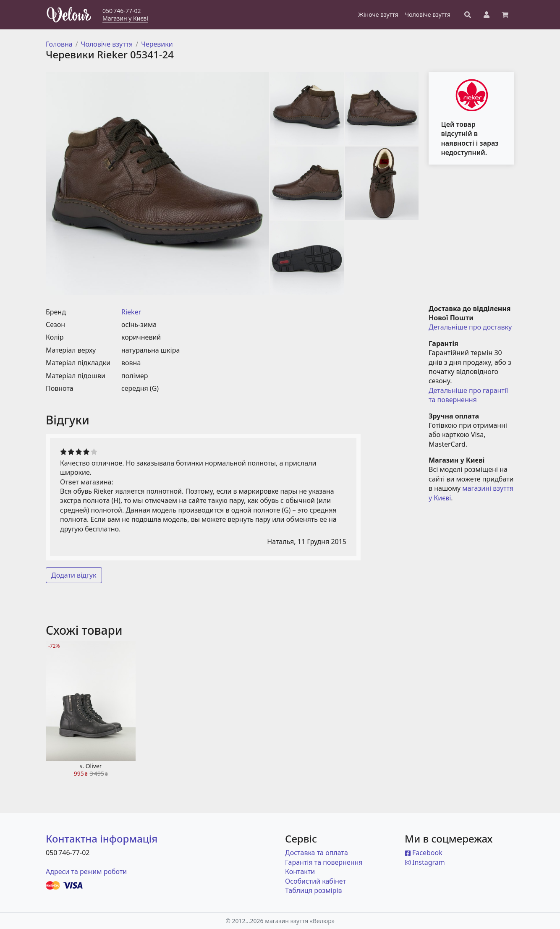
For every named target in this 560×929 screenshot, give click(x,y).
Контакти (300, 871)
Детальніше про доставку (470, 327)
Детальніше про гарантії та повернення (469, 395)
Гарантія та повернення (324, 862)
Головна (59, 44)
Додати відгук (74, 575)
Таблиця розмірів (314, 890)
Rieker (131, 312)
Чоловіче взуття (107, 44)
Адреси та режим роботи (86, 871)
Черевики (157, 44)
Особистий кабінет (315, 881)
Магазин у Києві (125, 18)
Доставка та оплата (317, 853)
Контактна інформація (102, 839)
